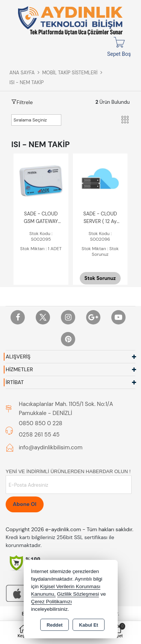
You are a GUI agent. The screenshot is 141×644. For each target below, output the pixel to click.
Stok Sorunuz (100, 278)
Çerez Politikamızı (52, 602)
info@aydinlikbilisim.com (51, 447)
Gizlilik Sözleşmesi (78, 594)
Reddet (55, 625)
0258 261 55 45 (39, 435)
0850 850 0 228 (41, 423)
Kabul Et (89, 625)
